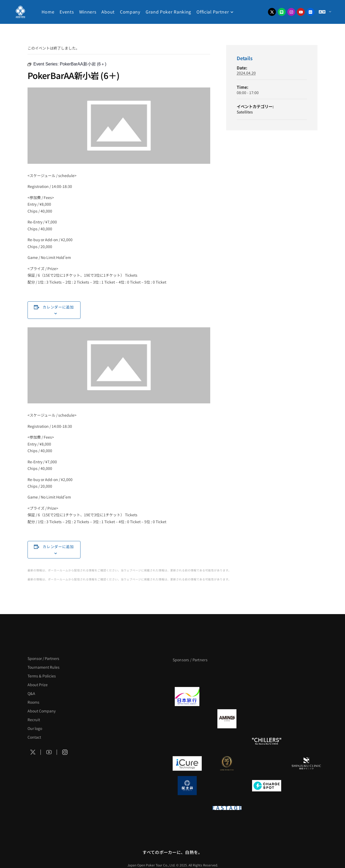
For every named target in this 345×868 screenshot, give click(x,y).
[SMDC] (306, 786)
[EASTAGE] (227, 808)
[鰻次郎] (187, 786)
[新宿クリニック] (306, 763)
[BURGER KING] (187, 719)
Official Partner (213, 12)
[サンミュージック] (267, 674)
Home (48, 12)
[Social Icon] (33, 752)
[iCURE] (187, 763)
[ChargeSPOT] (267, 786)
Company (130, 12)
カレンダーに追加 (58, 307)
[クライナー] (267, 719)
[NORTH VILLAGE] (227, 786)
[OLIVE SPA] (267, 763)
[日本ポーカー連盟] (267, 808)
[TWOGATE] (267, 697)
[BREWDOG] (306, 697)
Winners (88, 12)
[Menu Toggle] (325, 12)
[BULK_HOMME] (306, 741)
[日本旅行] (187, 697)
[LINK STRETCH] (227, 763)
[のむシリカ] (187, 741)
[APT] (187, 674)
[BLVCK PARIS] (227, 674)
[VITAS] (227, 719)
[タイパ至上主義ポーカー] (306, 674)
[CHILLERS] (267, 741)
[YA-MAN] (306, 719)
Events (67, 12)
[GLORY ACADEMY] (227, 697)
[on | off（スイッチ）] (187, 808)
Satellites (245, 112)
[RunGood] (227, 741)
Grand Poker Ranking (168, 12)
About (108, 12)
